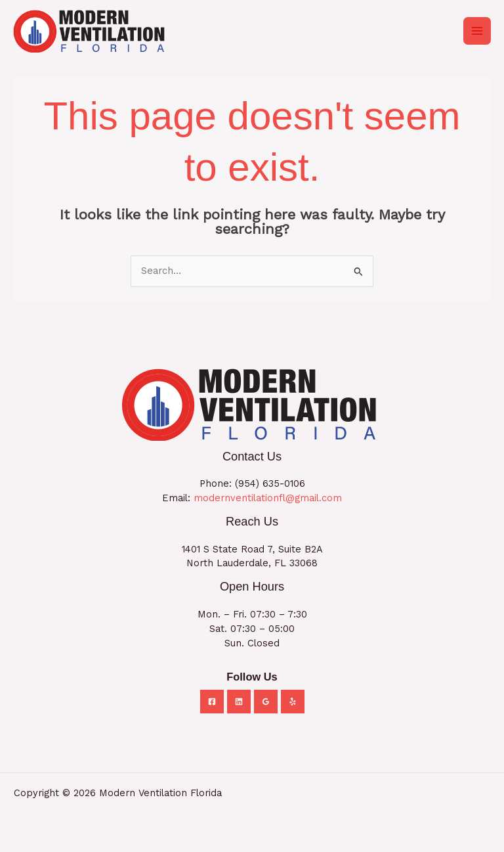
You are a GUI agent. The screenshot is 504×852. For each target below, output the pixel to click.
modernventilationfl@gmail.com (268, 498)
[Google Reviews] (266, 702)
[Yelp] (293, 702)
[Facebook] (212, 702)
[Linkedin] (239, 702)
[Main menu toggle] (477, 31)
